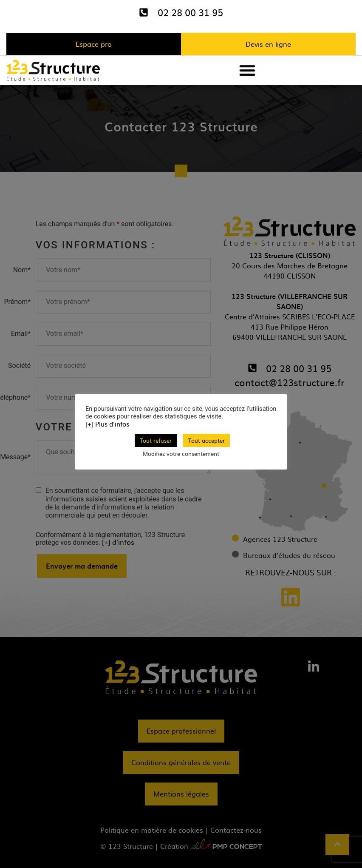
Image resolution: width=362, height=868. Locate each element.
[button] (247, 70)
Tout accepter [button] (206, 440)
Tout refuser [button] (156, 440)
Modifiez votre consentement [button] (181, 454)
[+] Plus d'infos (107, 424)
